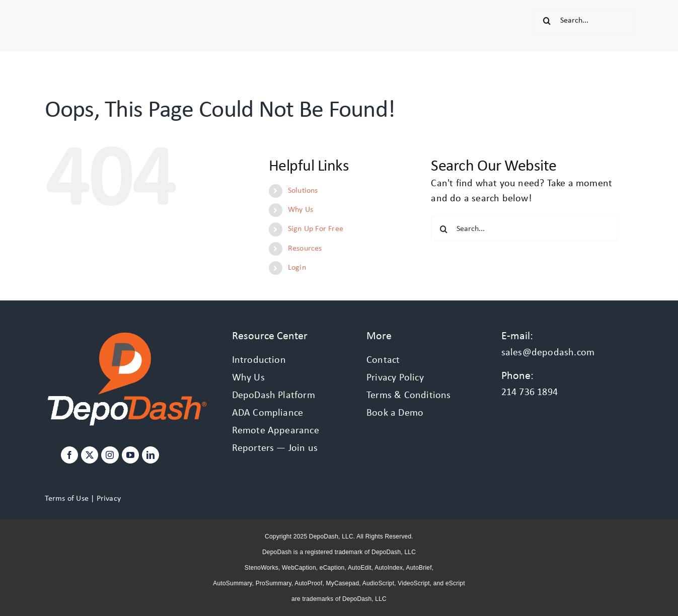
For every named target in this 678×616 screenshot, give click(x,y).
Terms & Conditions (409, 396)
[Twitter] (90, 455)
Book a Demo (395, 413)
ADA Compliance (268, 413)
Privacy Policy (395, 378)
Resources (305, 249)
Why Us (300, 210)
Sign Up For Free (316, 229)
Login (297, 268)
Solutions (303, 191)
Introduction (259, 360)
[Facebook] (69, 455)
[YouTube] (130, 455)
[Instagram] (110, 455)
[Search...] (584, 21)
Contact (383, 360)
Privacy (109, 499)
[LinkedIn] (150, 455)
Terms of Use (67, 499)
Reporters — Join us (275, 448)
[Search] (547, 21)
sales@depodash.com (548, 353)
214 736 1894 (530, 393)
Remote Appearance (276, 431)
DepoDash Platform (274, 396)
